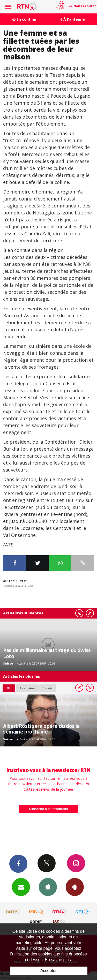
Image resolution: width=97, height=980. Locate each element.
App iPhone (48, 887)
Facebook (18, 863)
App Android (75, 887)
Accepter (48, 971)
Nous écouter (85, 6)
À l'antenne (73, 19)
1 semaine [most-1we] (27, 688)
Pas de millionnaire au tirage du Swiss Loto (47, 653)
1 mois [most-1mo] (48, 688)
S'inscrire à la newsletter (49, 809)
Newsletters (21, 887)
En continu (24, 19)
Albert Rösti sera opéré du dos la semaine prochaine (41, 729)
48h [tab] (9, 688)
